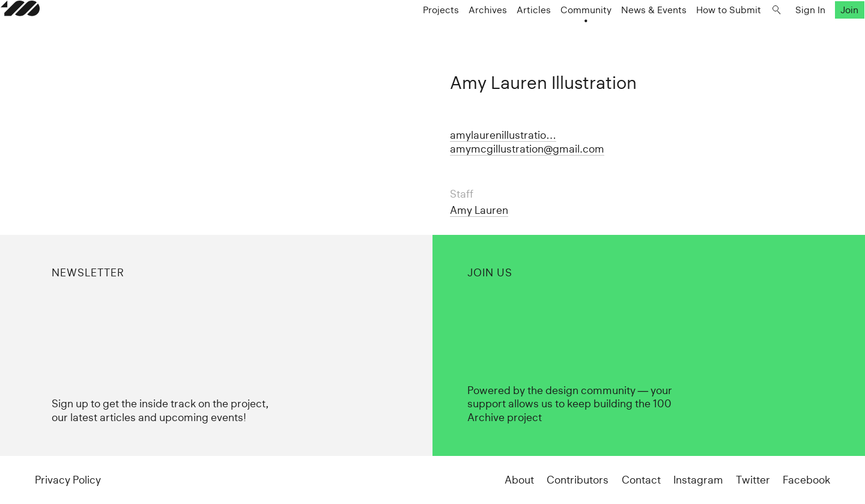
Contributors (578, 480)
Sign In (776, 34)
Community (552, 34)
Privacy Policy (68, 480)
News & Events (620, 34)
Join (816, 34)
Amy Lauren (479, 210)
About (519, 480)
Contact (641, 480)
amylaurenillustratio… (503, 135)
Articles (499, 34)
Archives (454, 34)
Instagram (698, 480)
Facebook (806, 480)
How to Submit (694, 34)
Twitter (753, 480)
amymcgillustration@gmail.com (527, 149)
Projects (407, 34)
